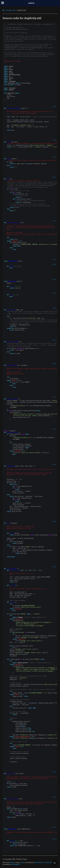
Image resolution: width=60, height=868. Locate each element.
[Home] (3, 10)
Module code (11, 10)
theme (23, 862)
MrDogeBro (16, 864)
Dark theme (49, 862)
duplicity (31, 3)
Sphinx (12, 862)
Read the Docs (39, 862)
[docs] (54, 107)
